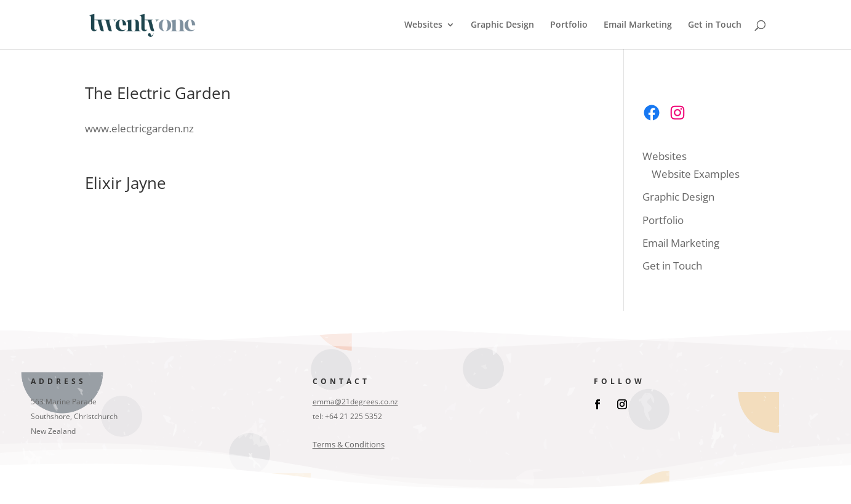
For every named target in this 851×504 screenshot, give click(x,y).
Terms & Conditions (349, 444)
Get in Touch (715, 25)
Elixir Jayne (126, 183)
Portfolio (569, 25)
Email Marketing (638, 25)
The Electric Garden (158, 93)
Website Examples (696, 174)
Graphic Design (502, 25)
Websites (423, 25)
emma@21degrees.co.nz (355, 402)
